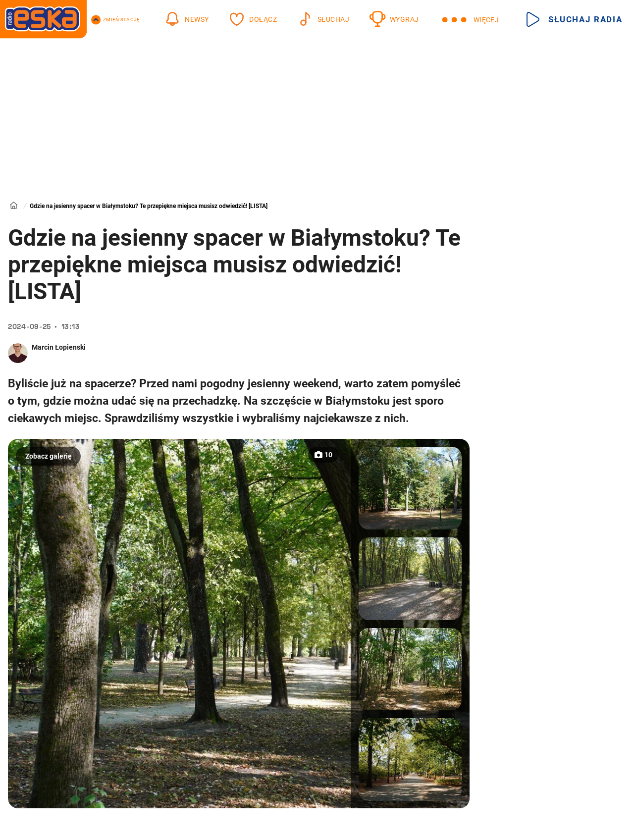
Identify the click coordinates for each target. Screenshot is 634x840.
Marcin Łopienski (59, 347)
